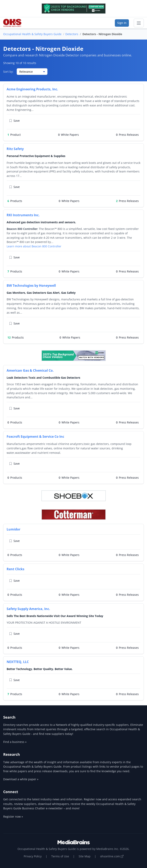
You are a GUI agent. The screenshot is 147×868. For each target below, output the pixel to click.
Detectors (72, 34)
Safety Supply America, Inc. (28, 609)
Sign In (122, 23)
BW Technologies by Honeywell (31, 286)
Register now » (13, 816)
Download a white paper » (21, 779)
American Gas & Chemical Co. (30, 370)
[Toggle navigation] (139, 23)
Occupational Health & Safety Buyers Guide (32, 34)
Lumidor (13, 529)
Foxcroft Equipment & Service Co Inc (35, 437)
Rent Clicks (15, 569)
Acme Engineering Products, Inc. (32, 89)
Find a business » (15, 742)
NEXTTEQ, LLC (18, 662)
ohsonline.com (112, 856)
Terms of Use (60, 856)
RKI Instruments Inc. (23, 215)
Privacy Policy (33, 856)
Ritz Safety (15, 149)
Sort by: (8, 72)
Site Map (85, 856)
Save (14, 121)
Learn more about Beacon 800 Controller (34, 246)
